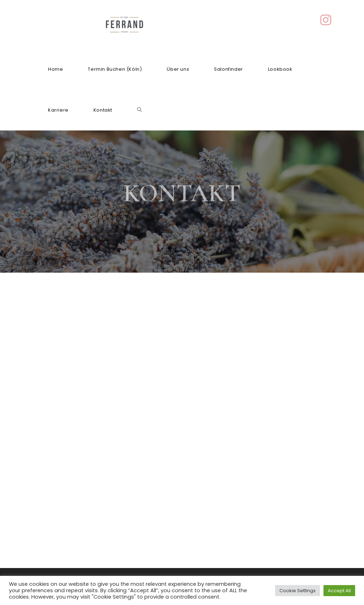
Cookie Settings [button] (298, 591)
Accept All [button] (339, 591)
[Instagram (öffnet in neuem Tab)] (326, 20)
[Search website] (140, 110)
